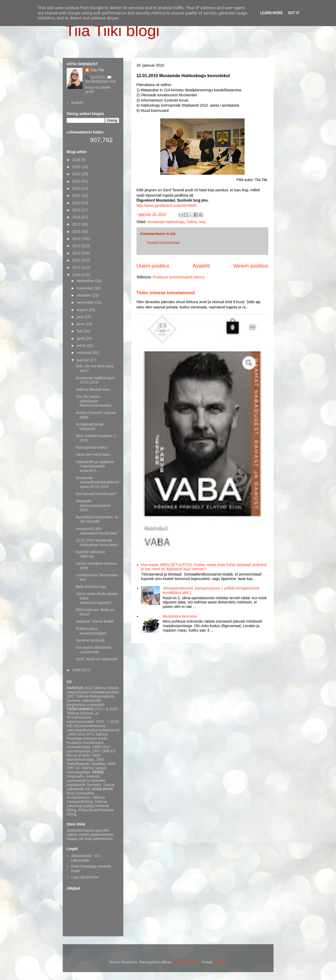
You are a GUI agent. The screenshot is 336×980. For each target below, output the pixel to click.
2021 (77, 196)
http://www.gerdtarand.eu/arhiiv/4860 (167, 206)
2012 (77, 260)
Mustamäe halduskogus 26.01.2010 (95, 380)
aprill (81, 338)
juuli (81, 317)
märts (82, 346)
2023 (77, 181)
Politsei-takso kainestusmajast (91, 631)
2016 (77, 232)
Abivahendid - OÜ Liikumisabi (86, 858)
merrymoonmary (186, 962)
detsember (86, 281)
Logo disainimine (85, 877)
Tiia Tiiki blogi (113, 31)
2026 (77, 160)
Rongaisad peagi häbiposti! (89, 426)
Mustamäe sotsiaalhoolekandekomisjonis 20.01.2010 (97, 482)
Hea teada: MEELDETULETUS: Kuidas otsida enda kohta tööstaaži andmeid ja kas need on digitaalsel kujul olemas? (204, 567)
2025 (77, 167)
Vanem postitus (251, 266)
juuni (81, 324)
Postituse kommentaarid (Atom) (179, 277)
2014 (77, 246)
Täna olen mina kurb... (94, 454)
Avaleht (201, 266)
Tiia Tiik (97, 70)
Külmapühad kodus (91, 447)
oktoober (84, 295)
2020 (77, 203)
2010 (77, 275)
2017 (77, 224)
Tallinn (192, 222)
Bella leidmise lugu (91, 587)
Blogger (220, 962)
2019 (77, 210)
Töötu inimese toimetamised (166, 293)
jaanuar (83, 360)
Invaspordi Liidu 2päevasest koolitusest (96, 531)
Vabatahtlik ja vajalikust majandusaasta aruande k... (95, 466)
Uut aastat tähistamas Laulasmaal (93, 650)
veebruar (84, 353)
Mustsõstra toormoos (180, 616)
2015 (77, 239)
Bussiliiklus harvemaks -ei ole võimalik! (97, 519)
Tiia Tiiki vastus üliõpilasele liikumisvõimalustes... (95, 401)
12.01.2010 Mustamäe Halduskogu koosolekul (97, 542)
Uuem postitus (153, 266)
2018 (77, 217)
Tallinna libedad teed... (94, 389)
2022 (77, 188)
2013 (77, 253)
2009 (77, 670)
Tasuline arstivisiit (90, 640)
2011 (77, 267)
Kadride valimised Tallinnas (90, 554)
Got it (294, 13)
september (86, 302)
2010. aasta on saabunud (96, 659)
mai (80, 331)
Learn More (271, 13)
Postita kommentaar (164, 243)
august (83, 310)
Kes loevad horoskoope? (96, 494)
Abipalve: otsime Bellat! (95, 621)
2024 (77, 174)
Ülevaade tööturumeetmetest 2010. (93, 506)
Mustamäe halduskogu (166, 222)
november (85, 288)
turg (202, 222)
